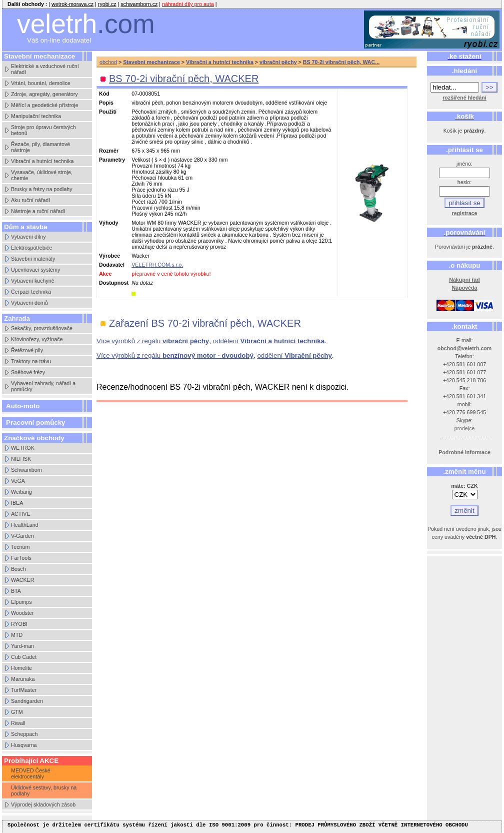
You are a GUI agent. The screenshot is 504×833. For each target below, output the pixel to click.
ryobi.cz (107, 4)
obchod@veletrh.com (465, 348)
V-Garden (22, 536)
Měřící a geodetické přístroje (44, 105)
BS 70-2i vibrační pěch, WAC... (341, 62)
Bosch (18, 569)
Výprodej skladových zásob (43, 804)
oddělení (269, 341)
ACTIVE (21, 514)
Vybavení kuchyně (33, 281)
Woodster (22, 613)
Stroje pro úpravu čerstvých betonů (43, 130)
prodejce (465, 428)
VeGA (18, 481)
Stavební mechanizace (151, 62)
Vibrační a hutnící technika (42, 161)
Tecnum (20, 547)
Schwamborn (26, 470)
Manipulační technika (36, 116)
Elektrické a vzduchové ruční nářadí (45, 69)
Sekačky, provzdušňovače (42, 328)
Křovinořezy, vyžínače (37, 339)
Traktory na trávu (31, 361)
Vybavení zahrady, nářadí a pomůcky (43, 386)
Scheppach (24, 734)
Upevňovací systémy (35, 270)
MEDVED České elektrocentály (31, 773)
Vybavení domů (29, 303)
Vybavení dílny (28, 237)
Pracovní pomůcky (36, 423)
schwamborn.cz (139, 4)
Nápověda (465, 288)
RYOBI (19, 624)
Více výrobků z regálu (153, 341)
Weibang (21, 492)
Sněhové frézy (28, 372)
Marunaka (23, 679)
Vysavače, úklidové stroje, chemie (42, 175)
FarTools (21, 558)
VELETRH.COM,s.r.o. (157, 265)
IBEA (17, 503)
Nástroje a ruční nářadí (38, 211)
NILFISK (21, 459)
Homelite (21, 668)
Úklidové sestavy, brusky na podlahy (44, 790)
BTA (16, 591)
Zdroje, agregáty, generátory (44, 94)
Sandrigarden (27, 701)
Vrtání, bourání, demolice (41, 83)
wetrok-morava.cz (72, 4)
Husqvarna (24, 745)
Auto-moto (23, 406)
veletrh (86, 24)
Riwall (18, 723)
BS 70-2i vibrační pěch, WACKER (184, 79)
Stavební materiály (33, 259)
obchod (108, 62)
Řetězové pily (27, 350)
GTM (17, 712)
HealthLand (25, 525)
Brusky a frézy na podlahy (42, 189)
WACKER (22, 580)
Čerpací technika (31, 292)
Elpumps (21, 602)
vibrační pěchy (278, 62)
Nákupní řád (464, 280)
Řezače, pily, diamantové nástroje (40, 147)
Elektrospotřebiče (31, 248)
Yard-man (22, 646)
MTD (17, 635)
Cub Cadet (24, 657)
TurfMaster (24, 690)
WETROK (23, 448)
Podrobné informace (464, 452)
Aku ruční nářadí (30, 200)
